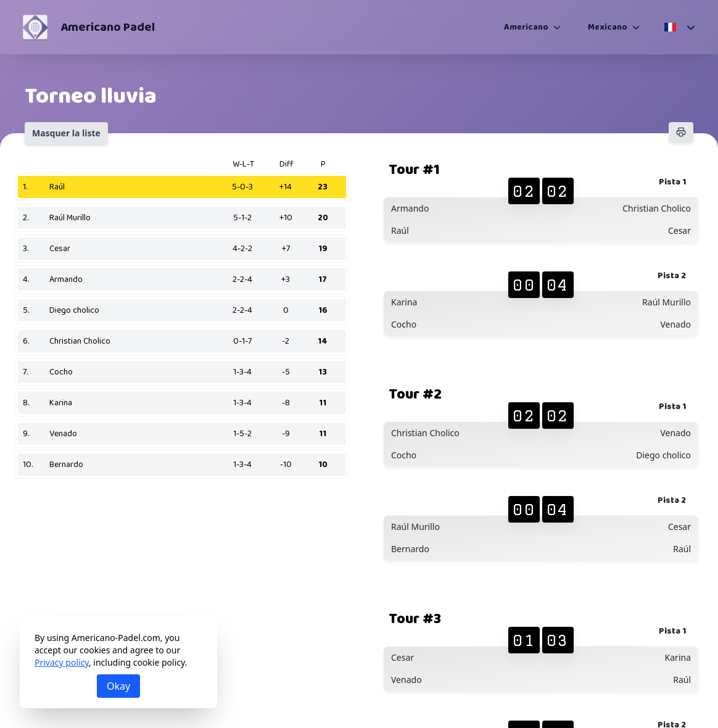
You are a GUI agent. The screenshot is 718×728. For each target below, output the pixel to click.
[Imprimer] (681, 132)
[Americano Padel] (35, 27)
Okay (118, 686)
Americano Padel (108, 27)
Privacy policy (62, 662)
